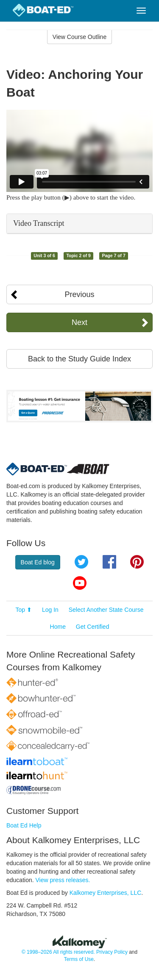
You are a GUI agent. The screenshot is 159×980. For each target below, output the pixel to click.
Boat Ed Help (24, 825)
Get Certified (93, 627)
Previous (79, 294)
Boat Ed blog (38, 562)
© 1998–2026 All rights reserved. (58, 952)
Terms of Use (79, 959)
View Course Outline (79, 37)
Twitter (81, 562)
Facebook (109, 562)
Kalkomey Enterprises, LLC (106, 893)
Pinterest (137, 562)
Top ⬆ (24, 610)
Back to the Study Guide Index (79, 359)
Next (79, 322)
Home (58, 627)
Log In (50, 610)
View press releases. (63, 880)
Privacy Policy (112, 952)
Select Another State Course (106, 610)
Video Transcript (39, 223)
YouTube (80, 583)
